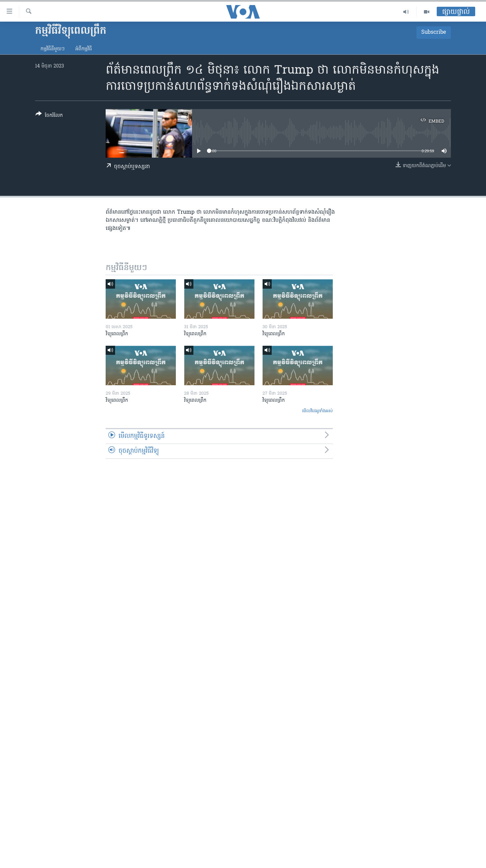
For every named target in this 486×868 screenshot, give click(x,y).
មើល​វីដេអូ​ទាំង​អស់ (317, 411)
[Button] (49, 116)
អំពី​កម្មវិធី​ (84, 49)
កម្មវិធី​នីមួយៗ (52, 49)
